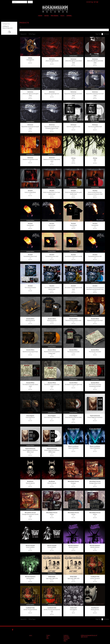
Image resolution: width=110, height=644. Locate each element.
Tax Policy (66, 640)
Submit (30, 2)
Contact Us (66, 635)
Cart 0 (96, 2)
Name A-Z (24, 34)
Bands (46, 16)
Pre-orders (54, 16)
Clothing (6, 26)
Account (89, 2)
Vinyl (48, 638)
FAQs (65, 641)
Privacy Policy (67, 638)
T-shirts (48, 635)
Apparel (69, 16)
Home (40, 16)
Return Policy (66, 637)
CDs (47, 637)
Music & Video (7, 28)
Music (62, 16)
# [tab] (20, 27)
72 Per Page (32, 34)
